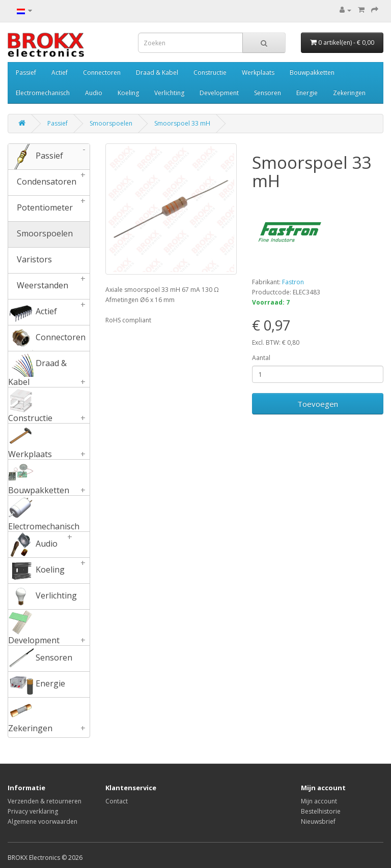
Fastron (293, 282)
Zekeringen (349, 93)
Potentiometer (49, 208)
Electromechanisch (43, 93)
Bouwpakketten (312, 72)
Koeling (128, 93)
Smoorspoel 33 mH (182, 123)
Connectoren (102, 72)
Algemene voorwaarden (43, 821)
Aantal (261, 358)
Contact (117, 801)
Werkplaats (258, 72)
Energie (307, 93)
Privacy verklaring (33, 811)
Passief (26, 72)
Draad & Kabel (157, 72)
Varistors (30, 260)
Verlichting (169, 93)
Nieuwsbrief (318, 821)
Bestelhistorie (321, 811)
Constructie (210, 72)
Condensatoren (49, 183)
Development (219, 93)
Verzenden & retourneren (45, 801)
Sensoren (268, 93)
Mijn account (319, 801)
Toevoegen (318, 404)
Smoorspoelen (111, 123)
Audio (94, 93)
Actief (60, 72)
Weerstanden (49, 286)
